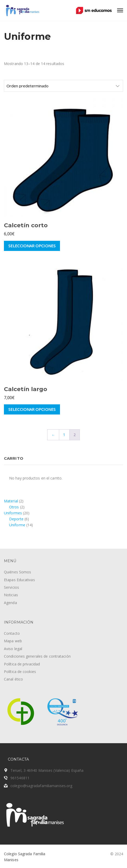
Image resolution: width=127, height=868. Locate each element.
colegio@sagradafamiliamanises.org (41, 786)
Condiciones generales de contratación (37, 656)
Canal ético (13, 679)
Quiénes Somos (17, 572)
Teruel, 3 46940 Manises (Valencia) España (47, 770)
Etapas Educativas (19, 580)
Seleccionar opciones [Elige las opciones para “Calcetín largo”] (32, 409)
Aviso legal (13, 649)
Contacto (12, 633)
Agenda (10, 603)
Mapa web (13, 641)
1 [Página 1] (64, 435)
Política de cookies (20, 672)
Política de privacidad (22, 664)
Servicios (11, 587)
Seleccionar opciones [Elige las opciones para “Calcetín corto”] (32, 246)
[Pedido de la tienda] (63, 86)
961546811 (20, 778)
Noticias (11, 595)
